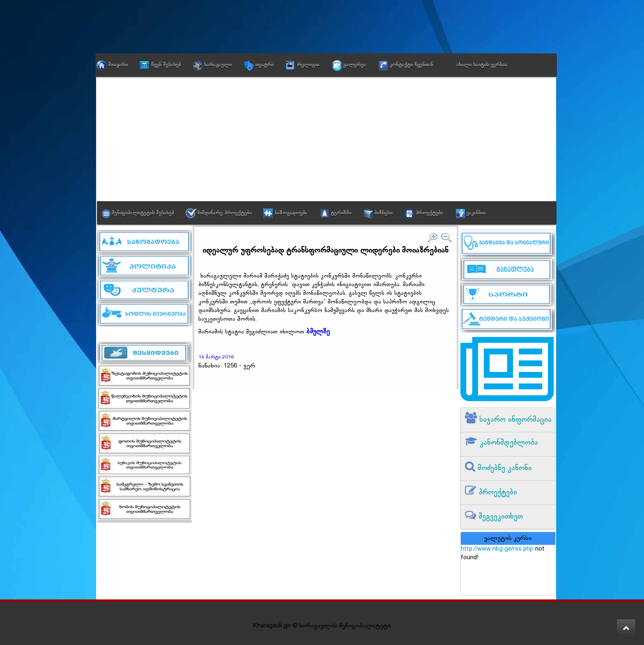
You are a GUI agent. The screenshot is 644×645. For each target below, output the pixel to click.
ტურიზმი (341, 213)
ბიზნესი (383, 213)
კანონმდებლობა (508, 443)
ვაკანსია (476, 213)
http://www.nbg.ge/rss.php (497, 549)
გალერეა (354, 65)
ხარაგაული (218, 65)
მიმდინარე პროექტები (224, 213)
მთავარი (118, 65)
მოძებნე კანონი (504, 468)
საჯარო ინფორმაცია (514, 420)
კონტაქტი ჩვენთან (411, 65)
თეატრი (264, 65)
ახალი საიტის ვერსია (482, 65)
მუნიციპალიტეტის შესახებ (143, 213)
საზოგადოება (291, 213)
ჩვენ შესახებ (166, 65)
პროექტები (429, 213)
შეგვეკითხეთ (499, 517)
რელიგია (308, 65)
